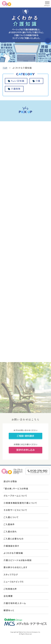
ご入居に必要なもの (13, 539)
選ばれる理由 (10, 481)
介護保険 (16, 89)
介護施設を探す (11, 546)
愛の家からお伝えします (16, 567)
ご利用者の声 (10, 589)
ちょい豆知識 (18, 81)
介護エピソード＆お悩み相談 (18, 560)
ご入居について (11, 517)
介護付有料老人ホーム (15, 603)
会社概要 (8, 596)
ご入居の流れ (10, 532)
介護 (38, 81)
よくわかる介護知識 (13, 553)
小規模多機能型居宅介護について (20, 503)
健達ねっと (9, 610)
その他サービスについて (15, 510)
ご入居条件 (9, 524)
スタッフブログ (11, 574)
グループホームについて (15, 496)
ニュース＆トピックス (14, 582)
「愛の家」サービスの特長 (16, 489)
